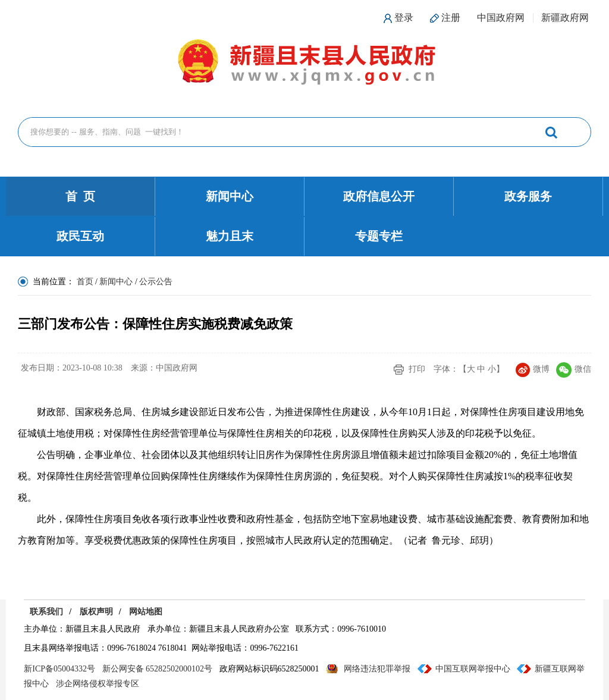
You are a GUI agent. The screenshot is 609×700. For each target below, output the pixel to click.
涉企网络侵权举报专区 (98, 684)
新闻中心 (230, 196)
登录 (404, 18)
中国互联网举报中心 (473, 669)
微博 (533, 369)
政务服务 (528, 196)
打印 (417, 369)
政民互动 (80, 236)
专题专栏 (379, 236)
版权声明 (96, 612)
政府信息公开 (379, 196)
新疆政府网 (565, 18)
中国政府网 (501, 18)
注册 (451, 18)
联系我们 (46, 612)
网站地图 (146, 612)
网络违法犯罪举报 (377, 669)
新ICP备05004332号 (59, 669)
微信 (574, 369)
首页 (85, 282)
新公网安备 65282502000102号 (158, 669)
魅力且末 (230, 236)
